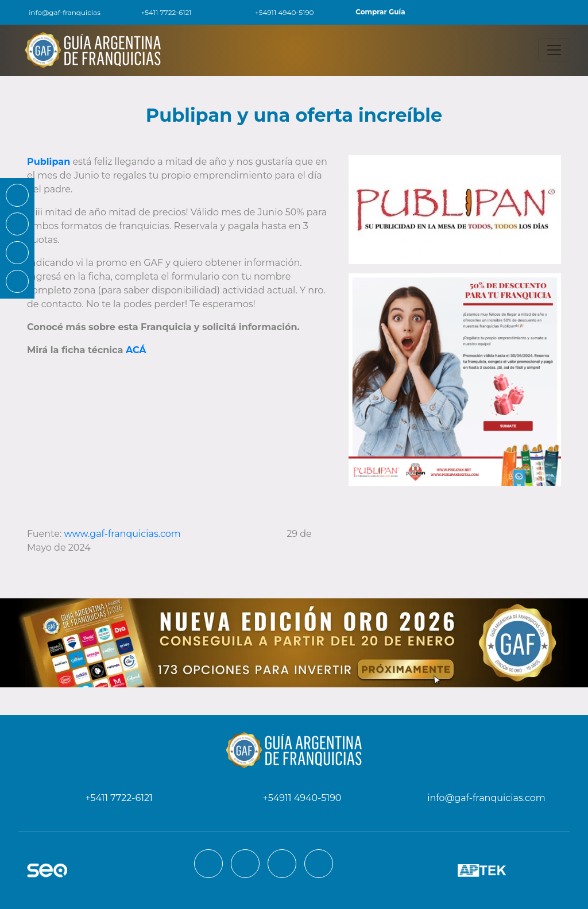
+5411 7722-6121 (159, 12)
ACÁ (136, 350)
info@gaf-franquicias (57, 12)
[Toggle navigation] (554, 50)
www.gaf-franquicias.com (124, 534)
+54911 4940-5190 (278, 12)
